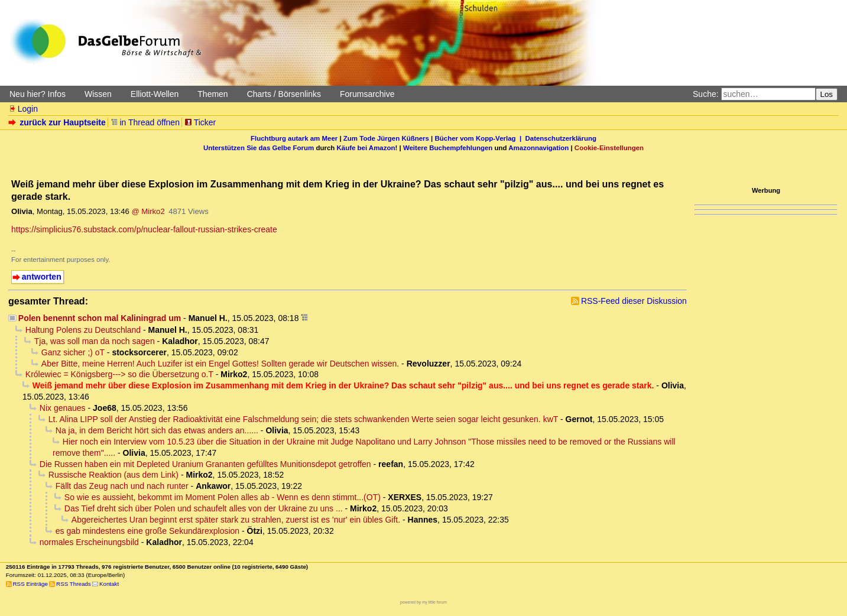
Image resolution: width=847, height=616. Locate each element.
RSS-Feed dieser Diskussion (634, 301)
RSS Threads (74, 584)
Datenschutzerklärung (561, 138)
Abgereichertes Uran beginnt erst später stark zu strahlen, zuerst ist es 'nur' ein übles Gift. (236, 520)
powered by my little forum (423, 602)
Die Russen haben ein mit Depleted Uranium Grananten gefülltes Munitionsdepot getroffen (205, 464)
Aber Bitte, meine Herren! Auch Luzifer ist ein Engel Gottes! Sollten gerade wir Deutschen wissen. (220, 364)
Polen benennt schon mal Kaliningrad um (100, 318)
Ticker (200, 122)
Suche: (706, 94)
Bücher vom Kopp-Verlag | (480, 138)
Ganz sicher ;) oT (73, 352)
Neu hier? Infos (38, 94)
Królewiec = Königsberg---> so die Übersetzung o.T (119, 374)
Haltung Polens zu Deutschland (83, 330)
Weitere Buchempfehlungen (448, 148)
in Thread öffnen (145, 122)
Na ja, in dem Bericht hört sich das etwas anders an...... (157, 430)
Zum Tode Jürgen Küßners (386, 138)
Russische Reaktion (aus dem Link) (113, 475)
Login (23, 109)
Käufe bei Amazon (366, 148)
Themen (212, 94)
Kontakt (109, 584)
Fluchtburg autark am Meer (294, 138)
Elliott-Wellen (155, 94)
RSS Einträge (30, 584)
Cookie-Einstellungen (609, 148)
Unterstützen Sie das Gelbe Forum (259, 148)
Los (827, 94)
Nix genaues (63, 408)
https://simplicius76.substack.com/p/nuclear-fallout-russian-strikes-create (144, 229)
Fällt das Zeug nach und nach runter (122, 486)
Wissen (98, 94)
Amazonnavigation (538, 148)
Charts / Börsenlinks (284, 94)
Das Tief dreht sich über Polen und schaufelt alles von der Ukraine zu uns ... (204, 508)
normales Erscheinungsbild (89, 542)
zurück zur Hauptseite (58, 122)
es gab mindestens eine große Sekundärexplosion (147, 531)
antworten (42, 277)
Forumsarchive (367, 94)
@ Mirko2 (148, 211)
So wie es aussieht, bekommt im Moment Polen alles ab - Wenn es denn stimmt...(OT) (223, 497)
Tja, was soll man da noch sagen (95, 341)
